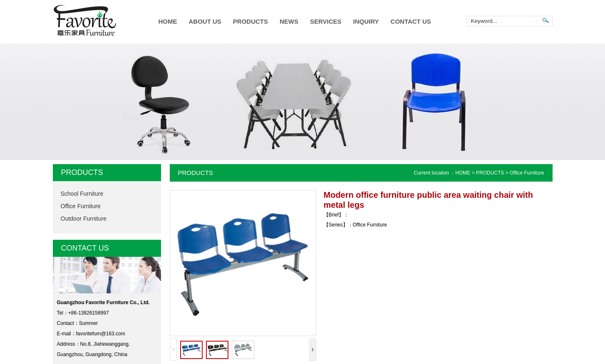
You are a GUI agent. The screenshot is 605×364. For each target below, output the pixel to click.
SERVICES (326, 21)
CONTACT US (411, 21)
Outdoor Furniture (84, 219)
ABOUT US (205, 21)
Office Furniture (81, 206)
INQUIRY (366, 21)
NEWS (289, 21)
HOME (168, 21)
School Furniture (82, 194)
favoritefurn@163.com (101, 334)
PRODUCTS (250, 21)
